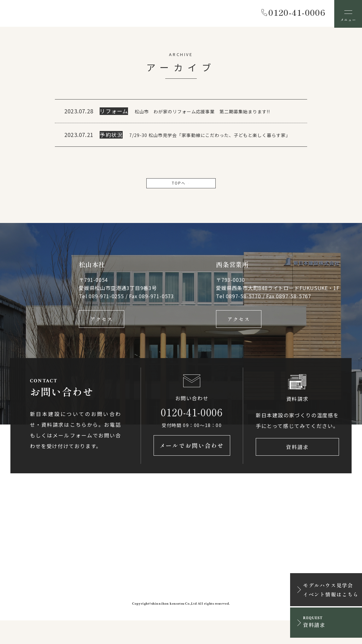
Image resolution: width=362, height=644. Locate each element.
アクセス (102, 338)
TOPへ (181, 200)
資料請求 (297, 469)
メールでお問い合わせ (192, 469)
